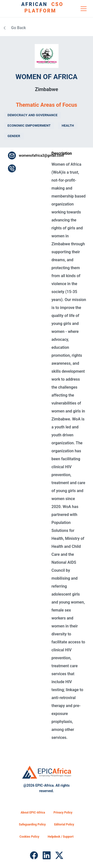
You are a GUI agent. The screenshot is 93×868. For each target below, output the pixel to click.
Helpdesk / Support (61, 837)
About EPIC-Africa (33, 813)
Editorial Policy (64, 824)
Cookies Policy (30, 837)
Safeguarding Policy (32, 824)
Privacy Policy (63, 813)
